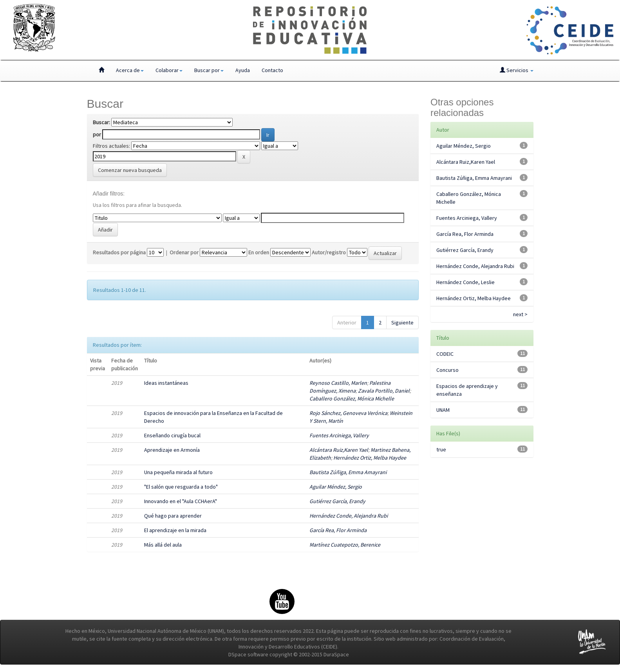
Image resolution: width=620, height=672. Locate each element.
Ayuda (243, 70)
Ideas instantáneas (166, 383)
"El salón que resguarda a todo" (181, 487)
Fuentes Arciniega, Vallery (339, 435)
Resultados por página (119, 252)
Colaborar (169, 70)
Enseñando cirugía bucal (172, 435)
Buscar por (209, 70)
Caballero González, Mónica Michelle (352, 398)
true (441, 449)
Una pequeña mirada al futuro (178, 472)
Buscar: (101, 122)
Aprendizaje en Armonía (172, 450)
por (97, 134)
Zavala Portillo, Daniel (384, 391)
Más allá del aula (163, 545)
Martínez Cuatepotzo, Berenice (345, 545)
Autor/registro (329, 252)
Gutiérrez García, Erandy (337, 501)
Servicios (517, 70)
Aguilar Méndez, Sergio (336, 487)
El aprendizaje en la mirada (175, 530)
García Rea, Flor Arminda (338, 530)
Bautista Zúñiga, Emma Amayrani (348, 472)
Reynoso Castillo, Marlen (338, 383)
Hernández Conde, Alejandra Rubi (349, 516)
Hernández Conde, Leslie (465, 282)
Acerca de (130, 70)
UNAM (443, 410)
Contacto (272, 70)
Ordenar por (184, 252)
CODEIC (445, 354)
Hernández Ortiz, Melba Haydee (370, 458)
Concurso (447, 370)
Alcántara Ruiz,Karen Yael (339, 450)
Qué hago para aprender (173, 516)
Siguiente (402, 322)
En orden (259, 252)
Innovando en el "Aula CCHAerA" (181, 501)
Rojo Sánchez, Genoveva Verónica (348, 413)
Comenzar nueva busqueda (130, 170)
